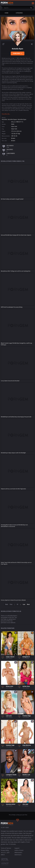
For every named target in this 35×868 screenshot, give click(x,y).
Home (6, 13)
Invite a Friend (19, 850)
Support (17, 848)
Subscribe (17, 53)
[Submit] (32, 8)
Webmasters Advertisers (18, 854)
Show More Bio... (6, 114)
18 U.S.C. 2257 (5, 852)
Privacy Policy (5, 850)
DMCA (3, 855)
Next (28, 604)
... (20, 604)
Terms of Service (6, 848)
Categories (19, 13)
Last (24, 604)
